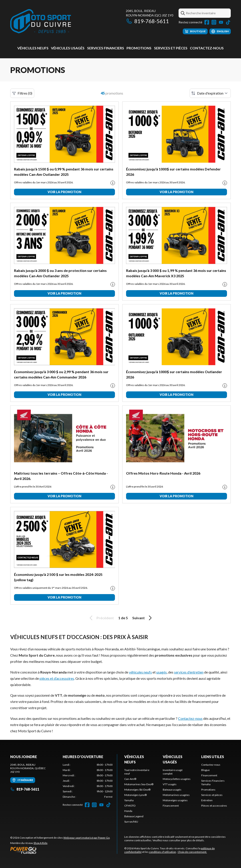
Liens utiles (213, 757)
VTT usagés (170, 784)
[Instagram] (214, 22)
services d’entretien (189, 672)
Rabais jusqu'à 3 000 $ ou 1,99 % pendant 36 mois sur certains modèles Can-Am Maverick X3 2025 (176, 273)
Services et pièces (171, 48)
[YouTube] (221, 22)
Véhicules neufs (33, 48)
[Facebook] (207, 22)
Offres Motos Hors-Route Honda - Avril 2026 (163, 473)
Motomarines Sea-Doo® (139, 784)
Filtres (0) (22, 93)
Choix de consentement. (192, 852)
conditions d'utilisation (163, 852)
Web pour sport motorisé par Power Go (86, 838)
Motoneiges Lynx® (136, 795)
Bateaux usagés (172, 790)
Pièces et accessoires (214, 806)
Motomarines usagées (176, 795)
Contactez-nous (207, 48)
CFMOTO (130, 806)
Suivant (143, 618)
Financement (171, 806)
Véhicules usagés (68, 48)
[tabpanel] (88, 781)
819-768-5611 (147, 21)
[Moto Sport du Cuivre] (41, 21)
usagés (162, 672)
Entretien (207, 800)
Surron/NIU (131, 822)
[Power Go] (60, 850)
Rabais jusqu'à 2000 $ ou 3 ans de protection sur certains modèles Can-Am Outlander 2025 (60, 273)
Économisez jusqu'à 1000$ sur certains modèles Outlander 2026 (174, 374)
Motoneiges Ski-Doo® (137, 790)
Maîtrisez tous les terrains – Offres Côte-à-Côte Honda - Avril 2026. (61, 476)
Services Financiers (106, 48)
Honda (128, 811)
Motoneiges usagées (175, 800)
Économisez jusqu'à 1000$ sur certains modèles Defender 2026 (173, 172)
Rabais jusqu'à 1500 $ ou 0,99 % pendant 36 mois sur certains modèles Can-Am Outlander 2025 (64, 172)
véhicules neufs (140, 672)
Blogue (205, 770)
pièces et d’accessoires (57, 678)
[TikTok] (228, 22)
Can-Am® (130, 779)
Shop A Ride (40, 843)
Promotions (139, 48)
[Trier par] (210, 93)
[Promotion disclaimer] (113, 183)
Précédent (101, 618)
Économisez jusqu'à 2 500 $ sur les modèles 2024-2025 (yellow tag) (58, 577)
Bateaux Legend (134, 816)
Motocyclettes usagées (177, 779)
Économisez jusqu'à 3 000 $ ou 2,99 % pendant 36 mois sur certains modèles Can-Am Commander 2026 (61, 374)
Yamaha (129, 800)
